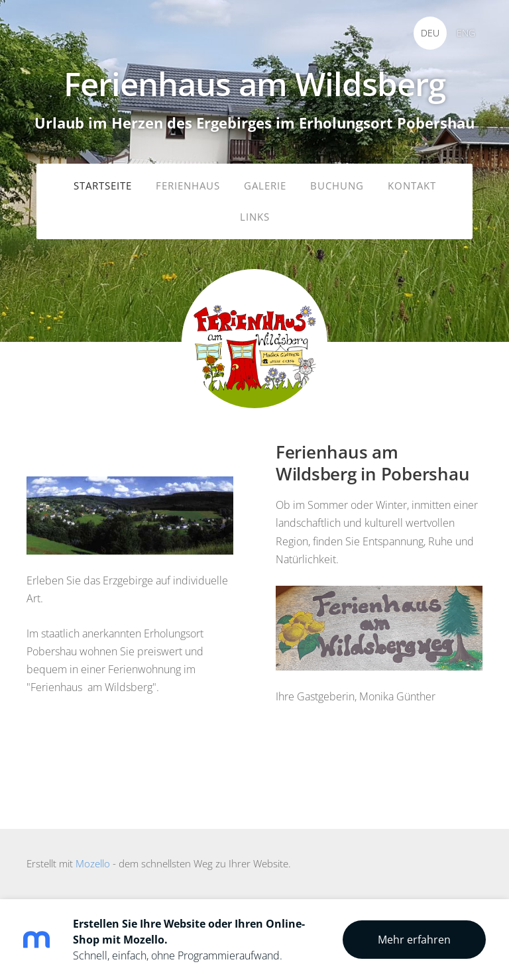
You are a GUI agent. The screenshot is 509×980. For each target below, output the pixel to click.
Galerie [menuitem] (265, 186)
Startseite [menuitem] (103, 186)
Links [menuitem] (255, 217)
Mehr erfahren (414, 940)
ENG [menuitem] (466, 33)
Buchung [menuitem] (337, 186)
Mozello (93, 863)
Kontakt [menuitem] (412, 186)
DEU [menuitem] (430, 33)
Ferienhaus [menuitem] (188, 186)
